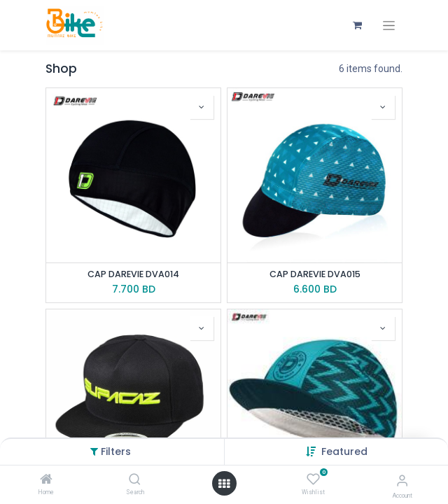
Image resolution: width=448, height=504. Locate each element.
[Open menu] (224, 484)
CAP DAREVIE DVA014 (133, 274)
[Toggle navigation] (389, 26)
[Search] (135, 480)
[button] (344, 451)
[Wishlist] (313, 479)
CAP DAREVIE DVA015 (315, 274)
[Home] (46, 480)
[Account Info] (402, 481)
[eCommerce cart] (357, 25)
